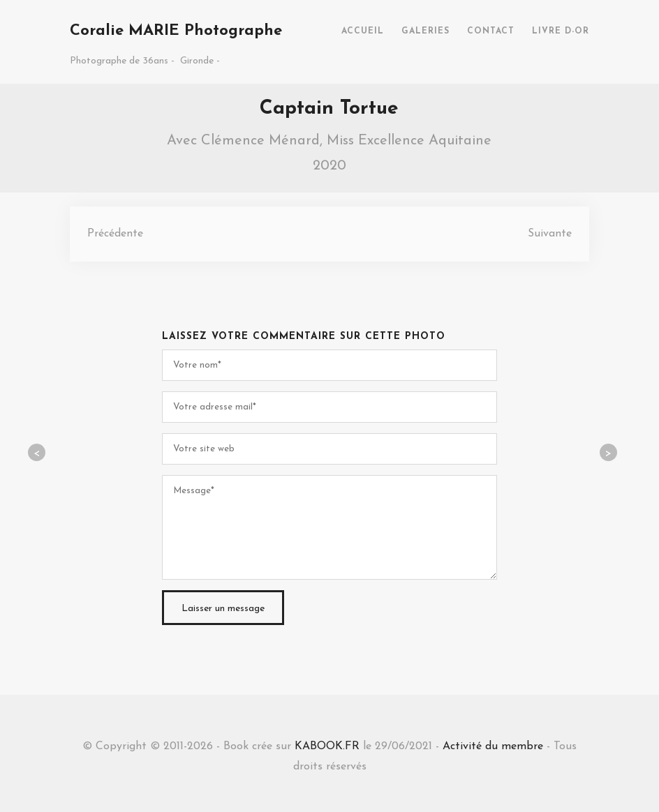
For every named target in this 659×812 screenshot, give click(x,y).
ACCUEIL (363, 31)
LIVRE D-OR (561, 31)
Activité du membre (493, 746)
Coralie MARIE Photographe (176, 31)
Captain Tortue (329, 109)
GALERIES (425, 31)
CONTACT (491, 31)
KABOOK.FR (327, 746)
